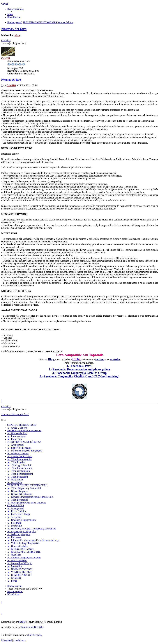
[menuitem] (10, 14)
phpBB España (34, 635)
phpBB (22, 622)
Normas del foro (14, 29)
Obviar (5, 4)
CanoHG (6, 58)
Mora (17, 35)
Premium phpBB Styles (32, 627)
